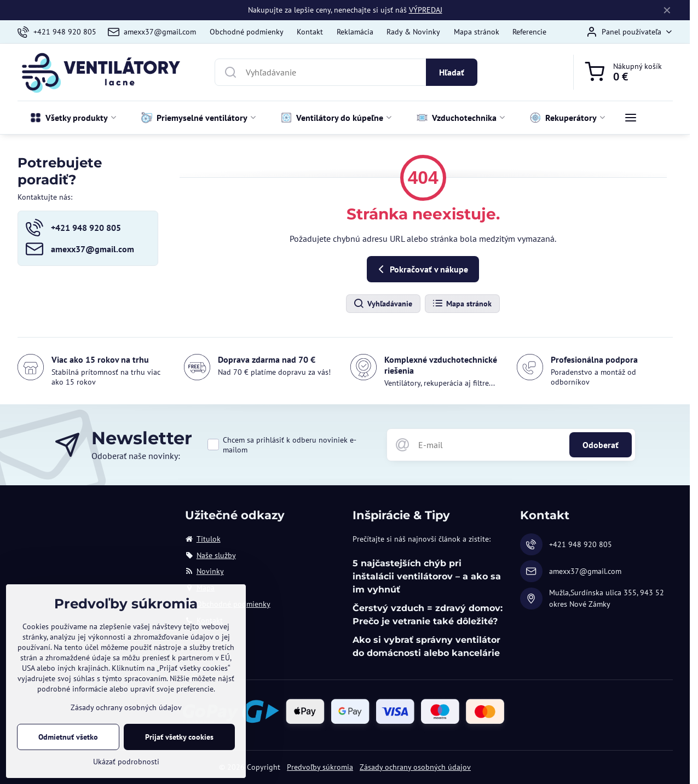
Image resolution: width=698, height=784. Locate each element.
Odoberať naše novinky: (136, 456)
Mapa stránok (462, 304)
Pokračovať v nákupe (421, 269)
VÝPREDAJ (426, 10)
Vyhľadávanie (383, 304)
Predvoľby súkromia (320, 767)
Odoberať (601, 445)
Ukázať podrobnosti (126, 762)
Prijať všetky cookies (179, 737)
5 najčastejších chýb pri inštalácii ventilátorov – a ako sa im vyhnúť (427, 576)
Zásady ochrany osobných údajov (415, 767)
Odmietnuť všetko (68, 737)
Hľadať (452, 72)
